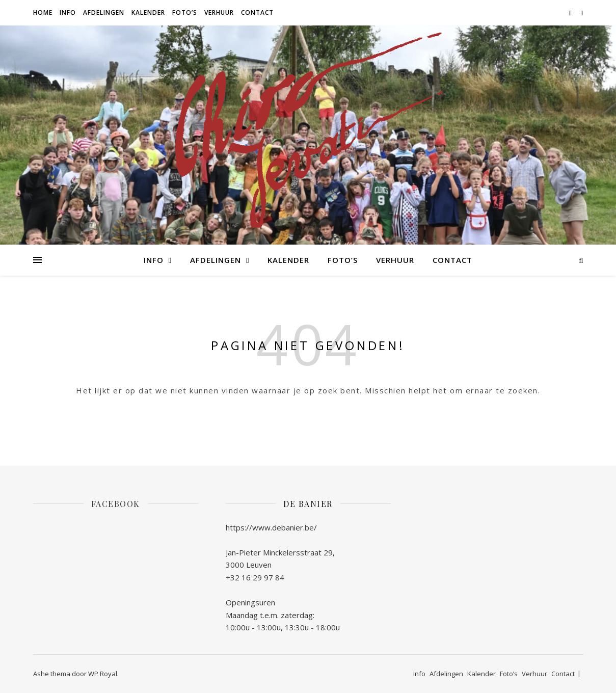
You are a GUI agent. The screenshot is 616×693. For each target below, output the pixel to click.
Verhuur (219, 12)
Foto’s (185, 12)
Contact (257, 12)
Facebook (116, 504)
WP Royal (103, 674)
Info (68, 12)
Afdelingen (104, 12)
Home (43, 12)
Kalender (148, 12)
